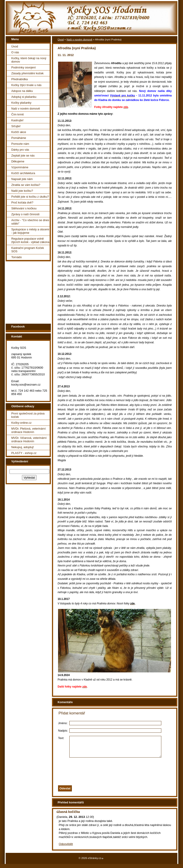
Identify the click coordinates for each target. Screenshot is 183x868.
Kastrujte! (17, 120)
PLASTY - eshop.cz (24, 453)
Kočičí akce (19, 132)
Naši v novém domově (26, 109)
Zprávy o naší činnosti (25, 214)
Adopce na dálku (22, 91)
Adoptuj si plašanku (24, 97)
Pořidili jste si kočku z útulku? (30, 197)
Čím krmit (18, 114)
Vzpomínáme (20, 167)
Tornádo (16, 257)
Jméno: (63, 723)
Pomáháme (19, 138)
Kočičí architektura (23, 173)
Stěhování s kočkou (24, 208)
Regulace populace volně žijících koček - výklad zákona (30, 240)
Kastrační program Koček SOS (28, 250)
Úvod (15, 46)
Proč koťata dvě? (22, 202)
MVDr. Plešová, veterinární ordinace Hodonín (28, 430)
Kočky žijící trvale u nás (26, 85)
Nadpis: (63, 731)
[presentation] (120, 774)
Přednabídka (20, 79)
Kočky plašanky (21, 103)
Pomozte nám (20, 144)
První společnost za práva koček (28, 415)
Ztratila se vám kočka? (26, 185)
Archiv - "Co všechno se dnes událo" (30, 222)
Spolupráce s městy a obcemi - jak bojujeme (30, 231)
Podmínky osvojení (23, 67)
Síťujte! (16, 126)
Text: (61, 738)
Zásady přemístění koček (27, 73)
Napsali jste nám (22, 179)
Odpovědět (66, 848)
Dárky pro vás (20, 150)
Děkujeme (18, 161)
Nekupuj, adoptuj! (23, 447)
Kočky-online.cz (21, 423)
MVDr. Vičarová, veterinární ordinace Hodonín (29, 440)
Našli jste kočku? (22, 191)
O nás (15, 52)
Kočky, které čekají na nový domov (29, 60)
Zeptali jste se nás (23, 156)
